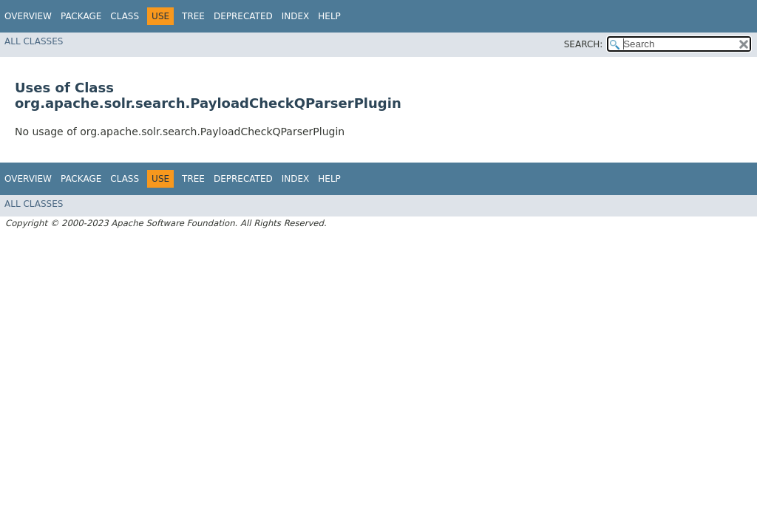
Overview (28, 16)
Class (125, 16)
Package (81, 16)
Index (296, 16)
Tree (193, 16)
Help (329, 16)
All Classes (34, 41)
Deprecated (243, 16)
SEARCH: (584, 44)
